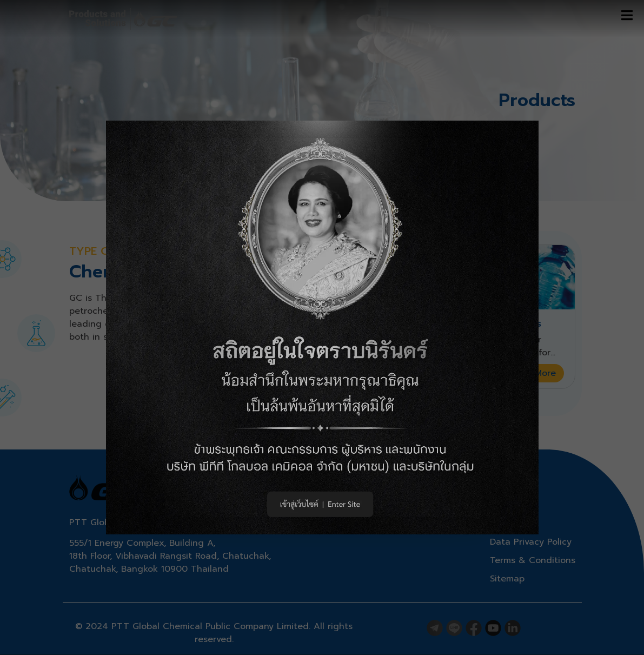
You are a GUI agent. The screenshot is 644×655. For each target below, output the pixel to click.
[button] (322, 327)
